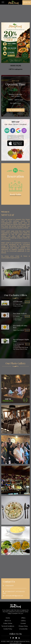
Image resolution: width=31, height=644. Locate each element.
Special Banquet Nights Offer (21, 340)
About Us (8, 621)
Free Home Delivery (20, 313)
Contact (23, 623)
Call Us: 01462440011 (16, 69)
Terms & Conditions (8, 626)
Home (8, 618)
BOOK (28, 344)
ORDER (27, 302)
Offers (23, 618)
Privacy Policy (23, 626)
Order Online (8, 623)
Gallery (23, 621)
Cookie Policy (8, 629)
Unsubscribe (23, 629)
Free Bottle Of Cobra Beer (20, 327)
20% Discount (18, 301)
